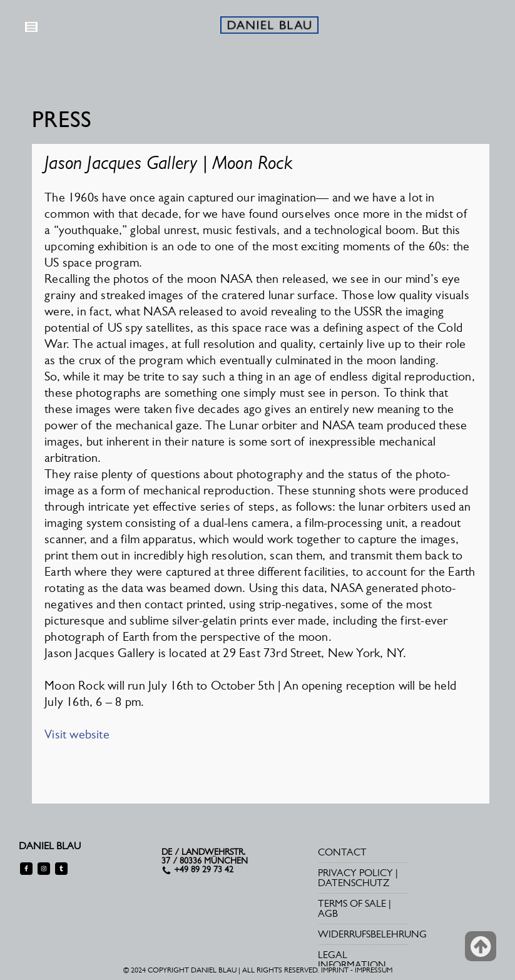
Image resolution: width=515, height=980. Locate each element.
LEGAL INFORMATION (352, 960)
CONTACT (342, 852)
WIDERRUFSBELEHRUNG (372, 934)
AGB (328, 913)
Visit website (77, 734)
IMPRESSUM (374, 970)
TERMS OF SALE (352, 903)
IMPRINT (335, 970)
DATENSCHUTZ (354, 883)
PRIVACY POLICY (355, 873)
